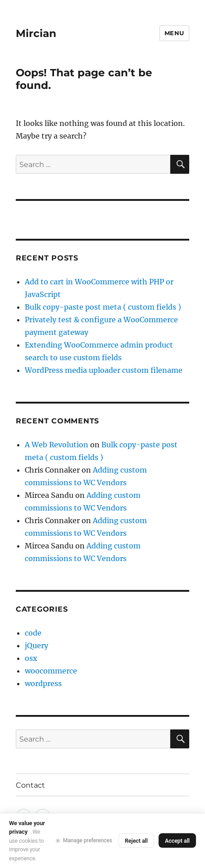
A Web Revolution (57, 445)
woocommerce (51, 671)
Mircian (36, 33)
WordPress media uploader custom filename (104, 370)
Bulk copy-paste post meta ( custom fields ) (103, 307)
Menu (174, 33)
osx (31, 658)
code (33, 633)
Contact (30, 785)
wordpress (43, 683)
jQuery (36, 645)
